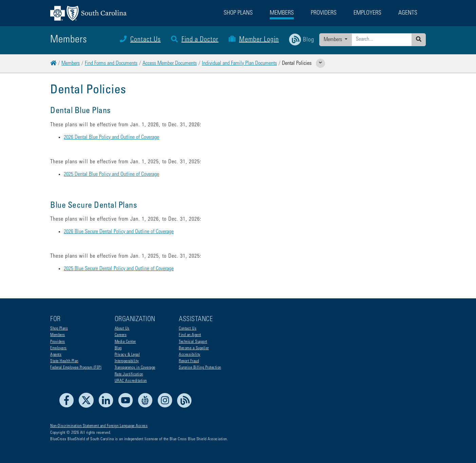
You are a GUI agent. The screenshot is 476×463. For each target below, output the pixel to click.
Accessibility (190, 355)
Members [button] (282, 13)
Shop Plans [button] (238, 13)
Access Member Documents (170, 63)
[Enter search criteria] (382, 40)
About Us (122, 329)
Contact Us (140, 40)
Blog (118, 348)
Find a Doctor (195, 40)
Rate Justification (129, 374)
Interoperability (127, 361)
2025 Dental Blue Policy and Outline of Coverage (111, 174)
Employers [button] (367, 13)
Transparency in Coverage (135, 368)
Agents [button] (408, 13)
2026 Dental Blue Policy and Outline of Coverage (111, 137)
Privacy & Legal (127, 355)
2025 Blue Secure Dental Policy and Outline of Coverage (119, 269)
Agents (56, 355)
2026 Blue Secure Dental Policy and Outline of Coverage (119, 232)
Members (334, 40)
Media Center (125, 342)
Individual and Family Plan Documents (239, 63)
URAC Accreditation (131, 381)
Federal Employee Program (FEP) (76, 368)
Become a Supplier (194, 348)
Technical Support (193, 342)
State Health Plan (64, 361)
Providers (58, 342)
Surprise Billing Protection (200, 368)
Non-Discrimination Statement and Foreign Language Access (99, 426)
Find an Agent (190, 335)
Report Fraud (189, 361)
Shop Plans (59, 329)
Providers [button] (324, 13)
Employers (59, 348)
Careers (121, 335)
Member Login (254, 40)
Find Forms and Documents (111, 63)
